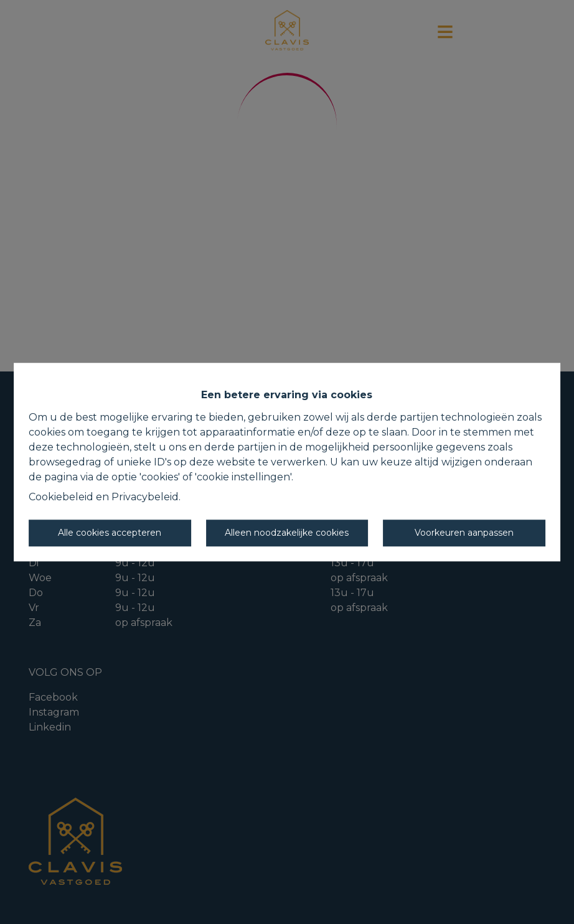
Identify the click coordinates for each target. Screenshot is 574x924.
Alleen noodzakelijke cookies (287, 533)
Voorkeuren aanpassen (464, 533)
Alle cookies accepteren (110, 533)
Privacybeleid (145, 497)
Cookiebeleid (61, 497)
